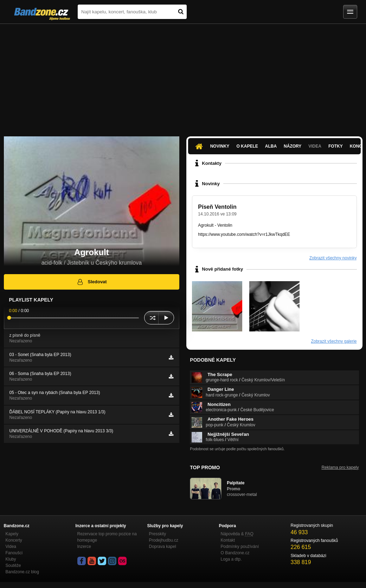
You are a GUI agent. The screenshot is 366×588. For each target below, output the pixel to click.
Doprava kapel (163, 547)
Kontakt (228, 540)
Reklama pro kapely (340, 467)
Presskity (158, 534)
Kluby (11, 559)
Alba (271, 146)
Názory (293, 146)
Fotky (336, 146)
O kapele (247, 146)
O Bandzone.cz (235, 553)
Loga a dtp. (231, 559)
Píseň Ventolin (217, 207)
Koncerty (14, 540)
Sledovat (92, 282)
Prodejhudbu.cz (164, 540)
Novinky (220, 146)
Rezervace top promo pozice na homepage (107, 537)
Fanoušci (14, 553)
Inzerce (84, 547)
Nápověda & (237, 534)
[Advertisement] (183, 77)
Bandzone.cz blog (22, 572)
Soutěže (13, 566)
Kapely (12, 534)
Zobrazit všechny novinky (333, 258)
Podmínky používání (240, 547)
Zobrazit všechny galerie (334, 341)
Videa (315, 146)
